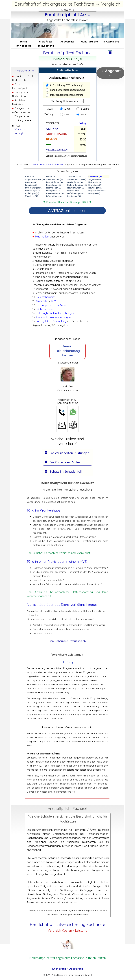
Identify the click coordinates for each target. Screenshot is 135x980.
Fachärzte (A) (95, 177)
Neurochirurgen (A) (76, 188)
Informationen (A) (54, 196)
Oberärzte (51, 177)
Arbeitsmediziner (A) (77, 179)
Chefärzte (30, 177)
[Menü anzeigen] (110, 53)
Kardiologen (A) (53, 185)
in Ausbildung (111, 42)
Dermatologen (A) (54, 182)
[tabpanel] (68, 17)
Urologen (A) (94, 193)
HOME (24, 42)
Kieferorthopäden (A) (77, 185)
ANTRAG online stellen (67, 211)
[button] (62, 413)
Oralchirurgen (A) (33, 191)
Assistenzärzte (74, 177)
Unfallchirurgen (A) (76, 193)
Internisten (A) (32, 185)
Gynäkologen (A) (75, 182)
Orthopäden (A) (53, 191)
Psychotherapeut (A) (98, 191)
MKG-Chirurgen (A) (34, 188)
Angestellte (67, 42)
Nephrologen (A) (54, 188)
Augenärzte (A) (95, 179)
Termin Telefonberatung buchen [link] (68, 351)
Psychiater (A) (74, 191)
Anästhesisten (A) (55, 179)
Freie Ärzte (46, 42)
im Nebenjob (24, 46)
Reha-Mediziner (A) (55, 193)
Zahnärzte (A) (32, 196)
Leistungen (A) (74, 196)
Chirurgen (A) (31, 182)
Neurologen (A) (95, 188)
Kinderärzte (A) (95, 185)
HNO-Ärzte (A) (95, 182)
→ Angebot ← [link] (110, 73)
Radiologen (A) (32, 193)
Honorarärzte (89, 42)
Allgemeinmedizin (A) (35, 179)
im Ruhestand (46, 46)
